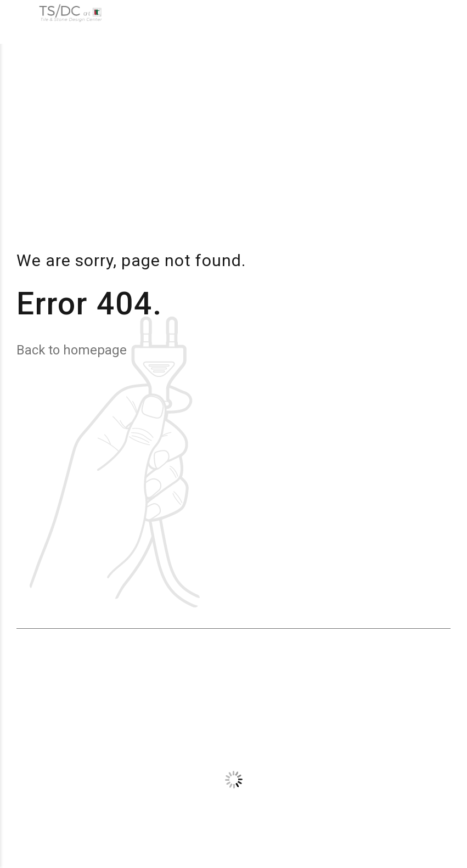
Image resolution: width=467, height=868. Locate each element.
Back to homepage (72, 350)
